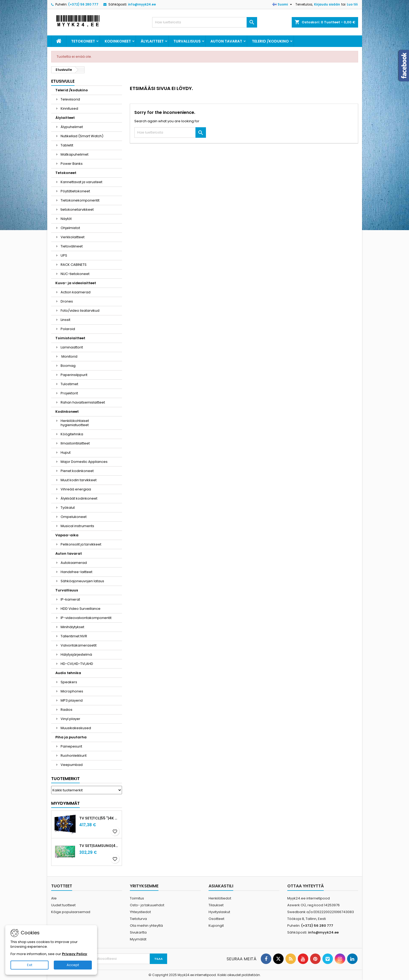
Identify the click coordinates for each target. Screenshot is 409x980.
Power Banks (72, 164)
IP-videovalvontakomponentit (86, 618)
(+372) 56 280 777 (83, 4)
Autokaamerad (74, 563)
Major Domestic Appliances (84, 462)
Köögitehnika (72, 434)
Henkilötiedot (220, 898)
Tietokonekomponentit (80, 200)
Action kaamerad (76, 292)
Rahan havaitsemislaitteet (83, 402)
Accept (73, 965)
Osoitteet (216, 919)
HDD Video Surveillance (81, 609)
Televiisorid (70, 99)
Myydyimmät (65, 803)
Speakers (69, 682)
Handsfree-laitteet (76, 572)
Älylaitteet (152, 41)
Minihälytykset (72, 627)
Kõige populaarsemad (71, 912)
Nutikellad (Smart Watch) (82, 136)
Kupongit (216, 926)
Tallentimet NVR (74, 636)
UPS (64, 255)
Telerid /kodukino (270, 41)
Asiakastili (221, 886)
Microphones (72, 691)
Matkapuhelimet (75, 154)
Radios (67, 710)
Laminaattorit (72, 347)
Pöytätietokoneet (75, 191)
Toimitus (137, 898)
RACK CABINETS (74, 265)
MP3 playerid (72, 700)
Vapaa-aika (67, 535)
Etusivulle (63, 81)
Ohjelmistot (70, 228)
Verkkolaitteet (73, 237)
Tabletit (67, 145)
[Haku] (205, 22)
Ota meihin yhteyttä (146, 926)
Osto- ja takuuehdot (147, 905)
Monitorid (69, 356)
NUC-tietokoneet (75, 274)
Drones (67, 301)
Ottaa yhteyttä (306, 886)
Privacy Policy (75, 954)
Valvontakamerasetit (79, 645)
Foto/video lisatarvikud (80, 311)
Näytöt (66, 219)
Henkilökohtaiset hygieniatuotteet (75, 423)
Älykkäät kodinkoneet (79, 498)
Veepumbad (72, 765)
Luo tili (352, 4)
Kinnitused (69, 108)
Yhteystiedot (140, 912)
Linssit (65, 320)
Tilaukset (216, 905)
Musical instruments (77, 526)
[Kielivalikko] (283, 4)
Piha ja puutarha (71, 737)
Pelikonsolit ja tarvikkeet (81, 544)
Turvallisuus (187, 41)
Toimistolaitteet (70, 338)
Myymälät (138, 939)
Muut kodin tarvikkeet (79, 480)
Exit (30, 965)
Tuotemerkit (65, 779)
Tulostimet (69, 384)
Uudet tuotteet (63, 905)
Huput (66, 452)
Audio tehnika (68, 673)
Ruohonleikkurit (74, 756)
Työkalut (68, 508)
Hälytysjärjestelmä (76, 655)
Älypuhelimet (72, 127)
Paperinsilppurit (74, 375)
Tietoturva (138, 919)
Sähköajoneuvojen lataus (82, 581)
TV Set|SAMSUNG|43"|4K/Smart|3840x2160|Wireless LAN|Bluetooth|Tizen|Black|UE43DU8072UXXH (99, 846)
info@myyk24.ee (142, 4)
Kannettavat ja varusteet (81, 182)
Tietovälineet (72, 246)
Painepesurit (71, 746)
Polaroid (68, 329)
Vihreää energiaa (76, 489)
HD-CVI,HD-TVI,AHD (77, 664)
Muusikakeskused (76, 728)
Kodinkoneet (118, 41)
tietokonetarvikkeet (77, 210)
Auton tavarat (226, 41)
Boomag (68, 366)
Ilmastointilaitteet (75, 443)
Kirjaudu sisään (327, 4)
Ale (54, 898)
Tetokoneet (83, 41)
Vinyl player (70, 719)
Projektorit (69, 393)
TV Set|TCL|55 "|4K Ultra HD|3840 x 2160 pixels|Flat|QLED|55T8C (99, 818)
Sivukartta (138, 932)
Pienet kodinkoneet (77, 471)
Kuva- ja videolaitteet (76, 283)
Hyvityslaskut (219, 912)
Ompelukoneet (74, 517)
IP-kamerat (70, 599)
